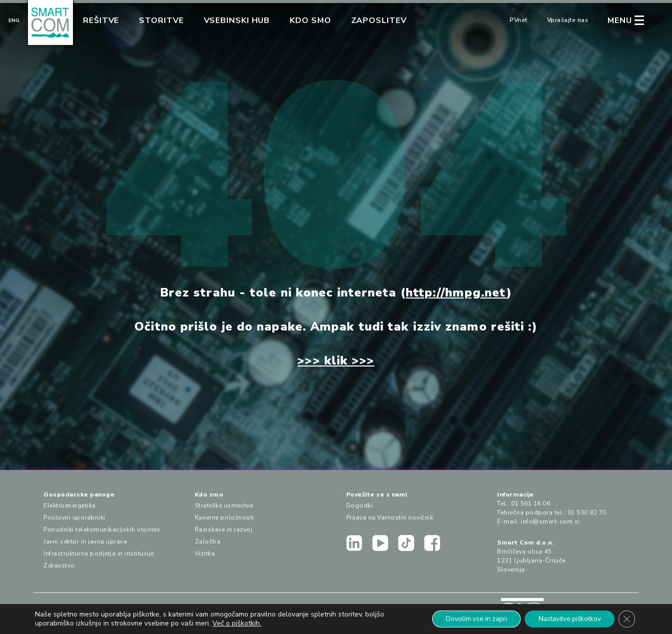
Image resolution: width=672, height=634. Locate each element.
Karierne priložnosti (225, 517)
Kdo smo (310, 20)
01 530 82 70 (587, 512)
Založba (208, 541)
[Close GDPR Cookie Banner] (626, 618)
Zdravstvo (59, 565)
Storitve (161, 20)
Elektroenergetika (70, 505)
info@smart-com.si (550, 521)
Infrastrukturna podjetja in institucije (99, 553)
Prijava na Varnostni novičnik (390, 517)
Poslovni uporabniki (74, 517)
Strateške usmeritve (224, 505)
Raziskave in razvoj (224, 529)
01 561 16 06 (531, 503)
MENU (620, 20)
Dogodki (360, 505)
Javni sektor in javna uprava (85, 541)
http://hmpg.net (456, 292)
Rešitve (101, 20)
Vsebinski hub (237, 20)
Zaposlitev (379, 20)
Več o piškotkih (236, 623)
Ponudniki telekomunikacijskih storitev (102, 529)
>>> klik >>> (336, 360)
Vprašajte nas (568, 20)
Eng (14, 20)
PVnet (519, 20)
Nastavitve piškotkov (565, 618)
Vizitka (205, 553)
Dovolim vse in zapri (466, 618)
